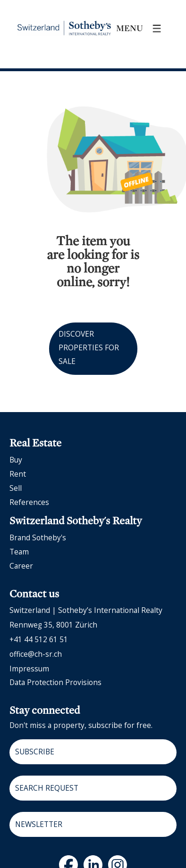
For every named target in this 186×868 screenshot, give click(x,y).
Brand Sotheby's (38, 537)
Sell (16, 488)
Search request (47, 788)
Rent (18, 474)
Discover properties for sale (89, 347)
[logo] (64, 28)
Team (19, 552)
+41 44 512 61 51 (39, 639)
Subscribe (35, 752)
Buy (16, 460)
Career (21, 566)
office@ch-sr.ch (36, 654)
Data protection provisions (55, 682)
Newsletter (39, 824)
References (29, 502)
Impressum (29, 669)
